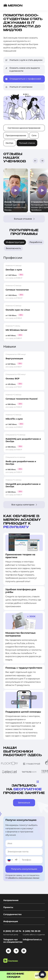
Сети (34, 135)
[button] (35, 161)
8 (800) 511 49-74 (12, 931)
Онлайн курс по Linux (18, 310)
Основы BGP (13, 379)
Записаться (24, 803)
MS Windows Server (16, 330)
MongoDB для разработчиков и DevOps (23, 485)
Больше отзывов (24, 219)
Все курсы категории (24, 505)
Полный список (27, 143)
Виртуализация (14, 359)
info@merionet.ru (32, 940)
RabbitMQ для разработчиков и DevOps (23, 440)
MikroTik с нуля (14, 419)
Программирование (16, 135)
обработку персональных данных (24, 878)
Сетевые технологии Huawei (22, 399)
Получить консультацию (24, 869)
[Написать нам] (42, 974)
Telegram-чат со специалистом (13, 941)
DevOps (9, 143)
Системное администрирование (24, 128)
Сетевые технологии (17, 290)
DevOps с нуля (14, 270)
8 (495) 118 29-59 (32, 931)
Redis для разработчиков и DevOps (21, 463)
